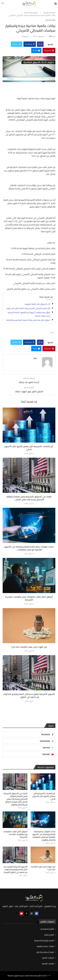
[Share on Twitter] (17, 44)
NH (50, 36)
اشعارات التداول (48, 958)
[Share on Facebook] (30, 44)
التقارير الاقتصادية (31, 13)
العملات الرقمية (48, 964)
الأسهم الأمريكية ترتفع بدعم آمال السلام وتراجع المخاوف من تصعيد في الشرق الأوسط (16, 869)
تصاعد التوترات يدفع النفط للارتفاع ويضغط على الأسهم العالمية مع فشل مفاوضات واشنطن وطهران (44, 836)
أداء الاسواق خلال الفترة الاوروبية (37, 304)
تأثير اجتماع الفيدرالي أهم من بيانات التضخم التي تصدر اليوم (28, 308)
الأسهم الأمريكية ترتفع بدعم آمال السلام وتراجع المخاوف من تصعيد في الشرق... (29, 696)
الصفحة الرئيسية (49, 13)
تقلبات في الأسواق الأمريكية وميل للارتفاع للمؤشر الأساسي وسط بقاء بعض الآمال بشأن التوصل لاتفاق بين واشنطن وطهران (15, 799)
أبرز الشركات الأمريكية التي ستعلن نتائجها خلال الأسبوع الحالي (29, 448)
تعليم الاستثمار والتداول (45, 952)
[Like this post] (39, 44)
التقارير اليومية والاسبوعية (44, 941)
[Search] (3, 4)
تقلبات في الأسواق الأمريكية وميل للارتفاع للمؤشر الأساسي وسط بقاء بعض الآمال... (29, 498)
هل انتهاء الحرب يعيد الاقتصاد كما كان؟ (29, 647)
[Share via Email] (36, 51)
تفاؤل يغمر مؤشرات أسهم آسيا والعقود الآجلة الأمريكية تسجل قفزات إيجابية (29, 314)
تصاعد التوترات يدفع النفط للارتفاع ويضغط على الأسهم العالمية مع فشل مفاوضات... (29, 548)
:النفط (52, 332)
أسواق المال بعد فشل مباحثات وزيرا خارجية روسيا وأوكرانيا (28, 320)
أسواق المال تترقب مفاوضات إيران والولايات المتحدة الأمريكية (29, 598)
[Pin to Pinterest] (49, 51)
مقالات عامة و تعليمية (45, 946)
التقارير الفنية (49, 935)
